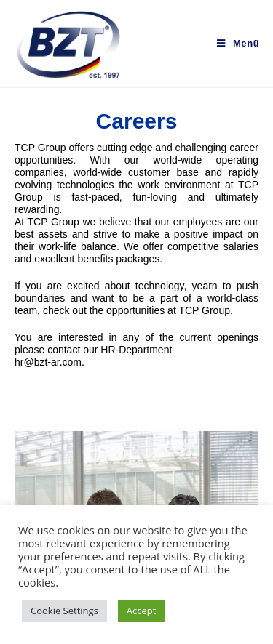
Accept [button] (142, 611)
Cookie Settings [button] (64, 611)
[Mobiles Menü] (238, 43)
